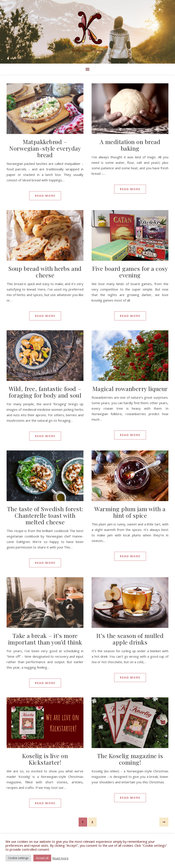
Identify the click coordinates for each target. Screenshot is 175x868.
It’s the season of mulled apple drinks (130, 639)
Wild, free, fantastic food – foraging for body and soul (45, 392)
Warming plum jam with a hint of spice (130, 512)
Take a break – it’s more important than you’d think (45, 639)
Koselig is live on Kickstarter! (45, 759)
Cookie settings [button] (18, 858)
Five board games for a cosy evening (130, 272)
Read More (45, 196)
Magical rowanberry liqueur (130, 389)
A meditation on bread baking (130, 145)
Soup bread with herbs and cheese (45, 272)
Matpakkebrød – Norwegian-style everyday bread (45, 148)
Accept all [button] (42, 858)
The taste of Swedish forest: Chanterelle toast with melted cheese (45, 515)
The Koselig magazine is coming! (130, 759)
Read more (60, 858)
